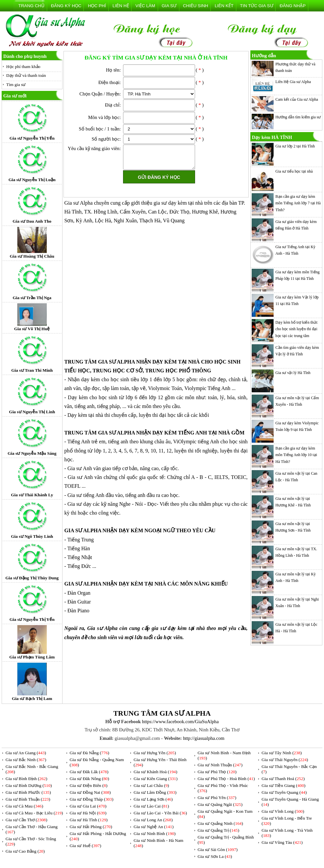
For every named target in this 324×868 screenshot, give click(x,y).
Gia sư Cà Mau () (24, 806)
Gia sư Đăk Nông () (90, 779)
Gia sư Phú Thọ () (217, 772)
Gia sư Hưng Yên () (155, 753)
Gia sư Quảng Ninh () (220, 823)
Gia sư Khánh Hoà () (155, 772)
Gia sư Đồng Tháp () (92, 799)
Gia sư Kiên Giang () (155, 779)
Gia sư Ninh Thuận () (220, 765)
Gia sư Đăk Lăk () (89, 772)
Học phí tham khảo (23, 67)
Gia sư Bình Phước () (28, 792)
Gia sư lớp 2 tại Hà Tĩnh (295, 146)
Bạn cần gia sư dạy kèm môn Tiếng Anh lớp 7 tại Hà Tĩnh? (298, 203)
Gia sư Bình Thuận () (28, 799)
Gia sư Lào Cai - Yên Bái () (160, 813)
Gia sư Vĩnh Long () (283, 811)
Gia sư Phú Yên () (217, 798)
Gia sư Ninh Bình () (154, 834)
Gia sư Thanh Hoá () (283, 779)
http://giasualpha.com (204, 738)
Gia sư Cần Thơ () (26, 820)
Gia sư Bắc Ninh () (26, 760)
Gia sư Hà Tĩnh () (89, 820)
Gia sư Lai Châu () (151, 785)
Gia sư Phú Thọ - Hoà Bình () (226, 779)
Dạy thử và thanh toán (26, 75)
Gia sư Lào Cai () (151, 806)
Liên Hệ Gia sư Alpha (293, 82)
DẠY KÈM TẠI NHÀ (176, 362)
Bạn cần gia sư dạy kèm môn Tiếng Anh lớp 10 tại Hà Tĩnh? (296, 455)
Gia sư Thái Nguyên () (285, 760)
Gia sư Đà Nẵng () (90, 753)
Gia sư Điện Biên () (89, 785)
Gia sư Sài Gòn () (218, 850)
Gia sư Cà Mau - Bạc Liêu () (34, 813)
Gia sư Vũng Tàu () (282, 842)
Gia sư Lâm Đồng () (155, 792)
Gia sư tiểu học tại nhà (294, 171)
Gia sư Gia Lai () (88, 806)
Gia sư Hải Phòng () (91, 827)
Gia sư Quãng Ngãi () (220, 804)
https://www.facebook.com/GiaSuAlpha (180, 722)
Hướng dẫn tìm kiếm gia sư (298, 117)
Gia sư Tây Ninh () (282, 753)
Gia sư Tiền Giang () (283, 785)
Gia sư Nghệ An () (153, 827)
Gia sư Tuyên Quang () (284, 792)
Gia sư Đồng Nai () (90, 792)
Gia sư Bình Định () (27, 779)
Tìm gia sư (16, 85)
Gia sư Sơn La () (215, 856)
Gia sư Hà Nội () (88, 813)
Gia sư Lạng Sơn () (153, 799)
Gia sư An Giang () (26, 753)
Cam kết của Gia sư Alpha (297, 99)
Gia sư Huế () (86, 846)
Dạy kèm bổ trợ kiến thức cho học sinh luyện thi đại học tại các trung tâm (297, 329)
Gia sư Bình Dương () (29, 785)
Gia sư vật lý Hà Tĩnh (293, 373)
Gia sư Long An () (153, 820)
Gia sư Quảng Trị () (218, 830)
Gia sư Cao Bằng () (25, 851)
